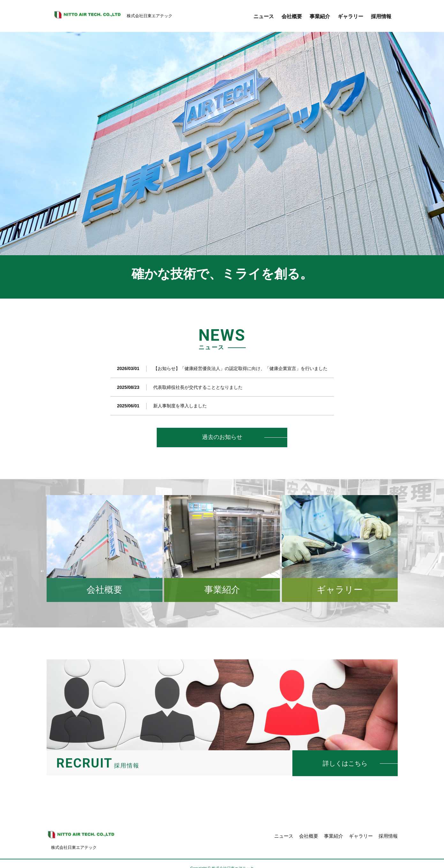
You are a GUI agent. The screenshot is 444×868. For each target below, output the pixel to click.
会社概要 (292, 17)
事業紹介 (320, 17)
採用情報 (381, 17)
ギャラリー (350, 17)
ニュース (264, 17)
